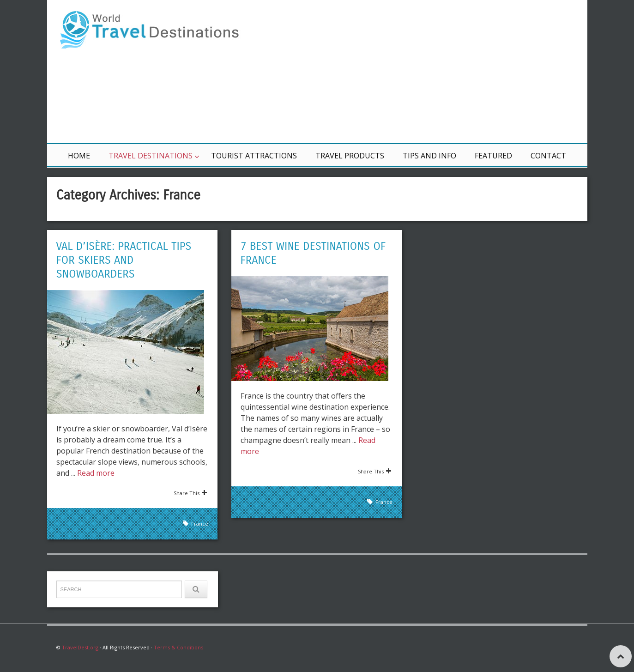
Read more (96, 473)
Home (79, 156)
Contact (548, 156)
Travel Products (350, 156)
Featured (493, 156)
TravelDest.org (80, 647)
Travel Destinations (151, 156)
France (200, 524)
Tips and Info (429, 156)
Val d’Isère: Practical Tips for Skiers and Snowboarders (124, 260)
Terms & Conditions (178, 647)
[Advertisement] (428, 72)
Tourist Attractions (254, 156)
